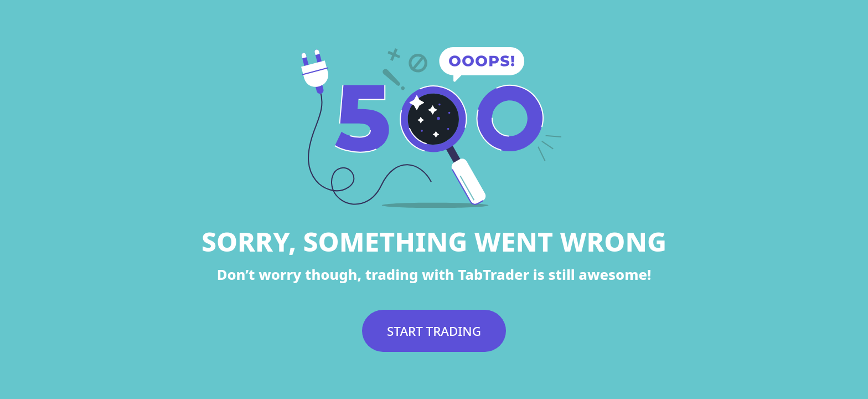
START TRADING (434, 331)
